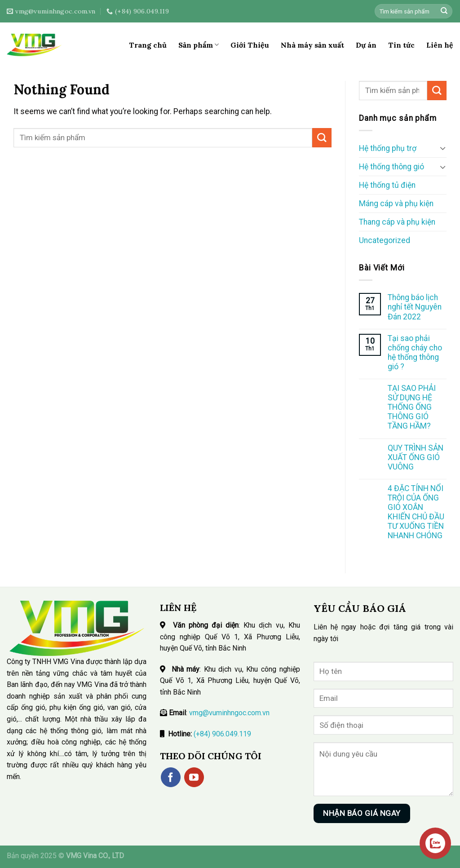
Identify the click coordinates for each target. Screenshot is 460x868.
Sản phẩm (199, 45)
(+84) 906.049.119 (222, 734)
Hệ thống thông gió (391, 167)
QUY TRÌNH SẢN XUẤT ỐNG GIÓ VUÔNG (416, 457)
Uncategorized (385, 240)
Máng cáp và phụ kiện (396, 204)
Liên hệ (440, 45)
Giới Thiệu (250, 45)
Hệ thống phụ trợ (388, 148)
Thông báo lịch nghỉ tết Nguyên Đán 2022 (415, 307)
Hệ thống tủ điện (387, 185)
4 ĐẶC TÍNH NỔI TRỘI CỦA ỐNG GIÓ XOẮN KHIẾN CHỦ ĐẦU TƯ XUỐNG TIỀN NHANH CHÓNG (416, 512)
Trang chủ (148, 45)
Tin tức (401, 45)
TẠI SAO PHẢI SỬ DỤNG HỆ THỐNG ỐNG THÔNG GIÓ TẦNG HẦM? (412, 407)
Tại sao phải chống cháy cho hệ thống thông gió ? (415, 352)
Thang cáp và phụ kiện (397, 222)
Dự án (366, 45)
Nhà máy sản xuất (312, 45)
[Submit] (444, 11)
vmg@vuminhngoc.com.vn (229, 713)
